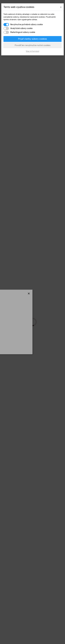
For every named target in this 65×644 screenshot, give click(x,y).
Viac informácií (32, 51)
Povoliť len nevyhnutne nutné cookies (33, 45)
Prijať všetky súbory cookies (32, 39)
